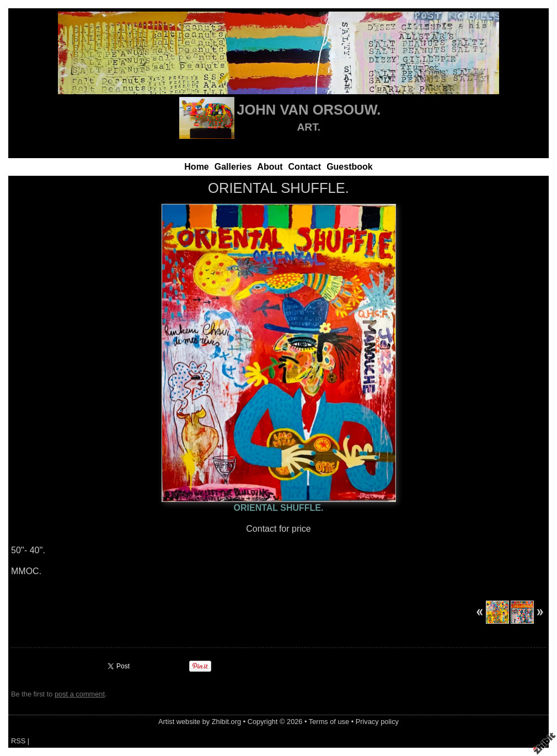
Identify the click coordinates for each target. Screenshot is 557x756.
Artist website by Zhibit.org (200, 722)
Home (196, 167)
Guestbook (350, 167)
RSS (18, 741)
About (270, 167)
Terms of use (329, 722)
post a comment (80, 694)
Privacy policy (377, 722)
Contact (305, 167)
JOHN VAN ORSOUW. (309, 110)
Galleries (233, 167)
